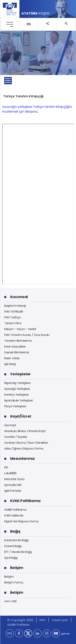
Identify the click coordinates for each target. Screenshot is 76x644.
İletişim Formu (14, 582)
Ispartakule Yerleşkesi (18, 400)
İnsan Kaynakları (15, 347)
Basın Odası (12, 358)
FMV (42, 620)
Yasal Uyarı (60, 620)
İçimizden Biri (13, 485)
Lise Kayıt (10, 425)
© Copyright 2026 (20, 620)
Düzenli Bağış (13, 546)
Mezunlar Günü (14, 479)
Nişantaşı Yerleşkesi (17, 383)
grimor (65, 634)
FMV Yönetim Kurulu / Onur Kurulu (27, 335)
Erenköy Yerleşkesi (16, 395)
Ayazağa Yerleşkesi (17, 389)
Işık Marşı (10, 364)
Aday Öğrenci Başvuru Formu (24, 449)
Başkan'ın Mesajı (15, 306)
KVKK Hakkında (14, 515)
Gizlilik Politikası (18, 625)
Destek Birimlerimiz (17, 352)
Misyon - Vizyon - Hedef (20, 329)
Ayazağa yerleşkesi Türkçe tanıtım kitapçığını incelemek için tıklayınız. (37, 109)
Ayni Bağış (11, 558)
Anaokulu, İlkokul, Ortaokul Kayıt (25, 431)
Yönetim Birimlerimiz (18, 341)
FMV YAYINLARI (14, 312)
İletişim (9, 577)
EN (29, 24)
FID (6, 467)
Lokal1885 (10, 473)
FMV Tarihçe (12, 317)
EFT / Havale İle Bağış (18, 552)
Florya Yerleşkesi (15, 406)
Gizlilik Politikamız (15, 510)
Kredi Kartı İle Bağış (17, 540)
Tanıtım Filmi (13, 323)
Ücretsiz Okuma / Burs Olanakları (26, 443)
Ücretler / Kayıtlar (16, 437)
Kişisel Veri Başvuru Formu (21, 521)
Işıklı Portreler (13, 491)
